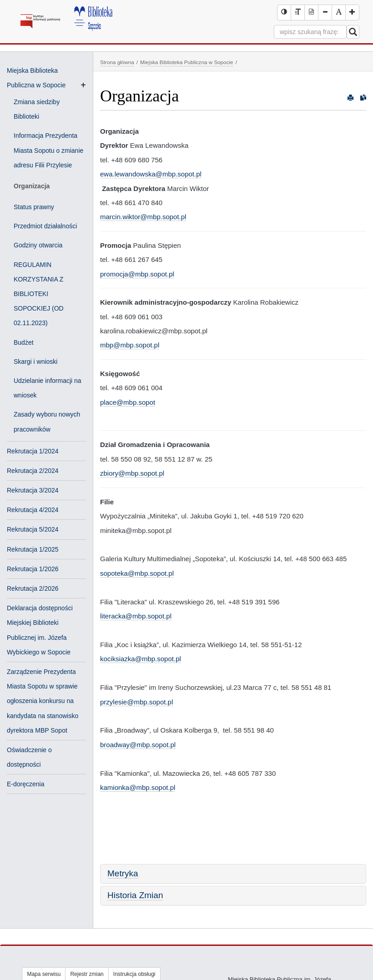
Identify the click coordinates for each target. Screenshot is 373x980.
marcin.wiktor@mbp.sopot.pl (143, 217)
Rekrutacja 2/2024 (33, 471)
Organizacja (32, 186)
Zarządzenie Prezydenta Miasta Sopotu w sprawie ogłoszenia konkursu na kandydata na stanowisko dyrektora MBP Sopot (43, 701)
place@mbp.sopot (128, 402)
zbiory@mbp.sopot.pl (132, 473)
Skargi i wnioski (35, 362)
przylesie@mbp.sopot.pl (136, 702)
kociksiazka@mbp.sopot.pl (141, 659)
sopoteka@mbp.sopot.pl (137, 573)
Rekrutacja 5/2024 (33, 529)
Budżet (24, 342)
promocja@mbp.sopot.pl (137, 274)
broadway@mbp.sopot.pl (138, 745)
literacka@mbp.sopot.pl (136, 616)
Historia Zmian (135, 895)
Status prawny (34, 207)
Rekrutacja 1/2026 (33, 569)
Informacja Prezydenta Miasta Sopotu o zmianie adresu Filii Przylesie (48, 150)
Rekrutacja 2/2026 (33, 588)
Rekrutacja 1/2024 (33, 451)
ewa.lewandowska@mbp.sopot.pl (151, 174)
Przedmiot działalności (45, 226)
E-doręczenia (26, 784)
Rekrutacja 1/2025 (33, 549)
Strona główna (117, 62)
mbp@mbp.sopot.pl (130, 345)
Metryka (123, 873)
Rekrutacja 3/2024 (33, 490)
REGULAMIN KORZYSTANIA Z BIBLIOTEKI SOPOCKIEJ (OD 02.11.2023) (39, 294)
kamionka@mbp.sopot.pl (138, 787)
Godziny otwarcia (38, 245)
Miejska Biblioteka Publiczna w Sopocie (187, 62)
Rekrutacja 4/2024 (33, 510)
